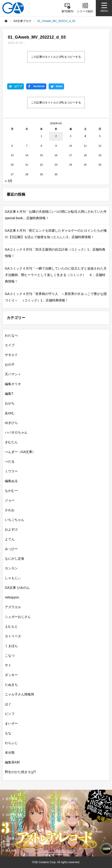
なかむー (11, 491)
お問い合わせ (67, 851)
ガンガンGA (68, 823)
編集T (9, 394)
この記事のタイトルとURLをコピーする (56, 57)
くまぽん (11, 646)
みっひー (11, 549)
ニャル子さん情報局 (19, 694)
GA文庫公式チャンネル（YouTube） (82, 832)
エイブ (10, 345)
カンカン (11, 568)
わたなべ (11, 335)
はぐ (8, 704)
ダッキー (11, 675)
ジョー (10, 500)
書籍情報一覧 (68, 799)
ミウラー (11, 471)
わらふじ (11, 743)
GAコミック (14, 823)
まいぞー (11, 723)
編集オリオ (13, 384)
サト (8, 665)
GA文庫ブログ (69, 807)
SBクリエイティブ (17, 832)
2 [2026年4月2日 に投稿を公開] (56, 136)
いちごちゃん (15, 520)
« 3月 (9, 181)
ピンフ (10, 714)
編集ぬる (11, 481)
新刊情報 (12, 799)
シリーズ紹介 (15, 807)
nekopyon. (12, 597)
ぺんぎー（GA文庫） (20, 452)
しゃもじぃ (13, 578)
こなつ (10, 656)
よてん (10, 539)
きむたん (11, 442)
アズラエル (13, 607)
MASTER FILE (68, 838)
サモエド (11, 355)
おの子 (10, 364)
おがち (10, 403)
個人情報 (11, 851)
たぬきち (11, 685)
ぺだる (10, 461)
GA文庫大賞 (14, 815)
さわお (10, 510)
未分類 (10, 753)
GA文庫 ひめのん (17, 588)
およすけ (11, 529)
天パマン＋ (13, 374)
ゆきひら (11, 423)
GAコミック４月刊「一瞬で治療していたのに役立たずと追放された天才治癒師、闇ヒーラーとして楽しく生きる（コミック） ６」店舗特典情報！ (56, 275)
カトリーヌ (13, 636)
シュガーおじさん (18, 617)
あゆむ (10, 413)
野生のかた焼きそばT (20, 772)
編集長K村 (12, 762)
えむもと (11, 626)
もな (8, 733)
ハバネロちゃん (16, 432)
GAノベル (66, 815)
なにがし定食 (15, 558)
